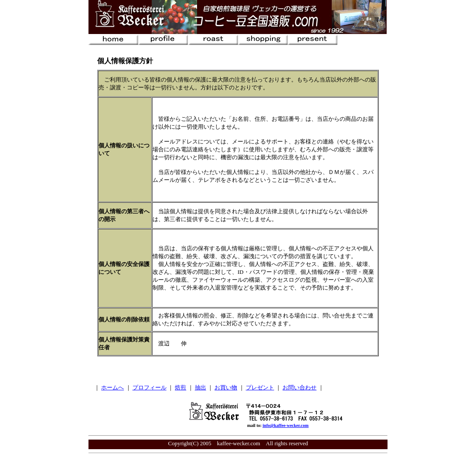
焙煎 (180, 387)
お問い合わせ (299, 387)
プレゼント (260, 387)
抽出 (201, 387)
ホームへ (112, 387)
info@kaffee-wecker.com (286, 425)
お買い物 (226, 387)
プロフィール (150, 387)
